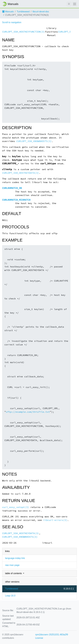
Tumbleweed (23, 12)
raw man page (12, 565)
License (39, 638)
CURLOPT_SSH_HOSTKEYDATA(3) (21, 173)
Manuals (8, 12)
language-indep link (15, 558)
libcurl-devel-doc (41, 12)
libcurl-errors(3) (55, 520)
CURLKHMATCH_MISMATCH (16, 200)
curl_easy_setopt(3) (16, 507)
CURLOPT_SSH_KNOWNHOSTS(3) (34, 141)
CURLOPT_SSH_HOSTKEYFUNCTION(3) (24, 32)
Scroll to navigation (12, 22)
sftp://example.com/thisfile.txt (28, 412)
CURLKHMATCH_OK (12, 188)
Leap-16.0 (10, 596)
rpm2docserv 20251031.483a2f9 (52, 635)
